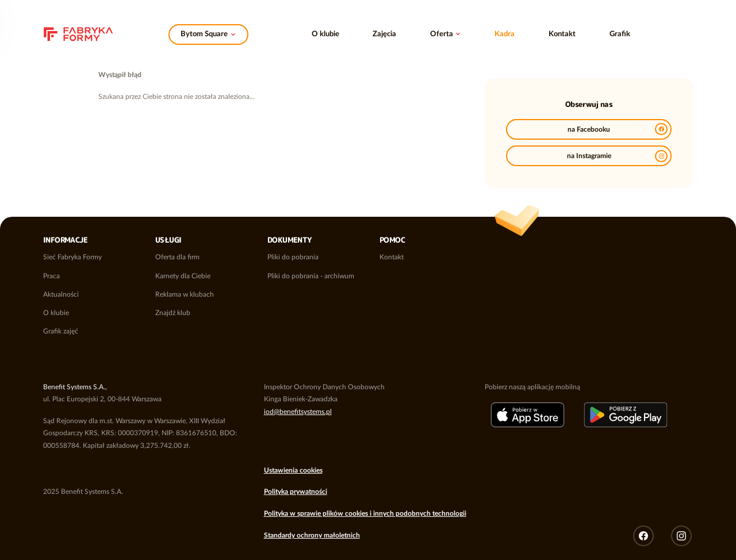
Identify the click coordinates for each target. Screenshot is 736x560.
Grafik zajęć (61, 331)
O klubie (325, 34)
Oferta (442, 34)
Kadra (505, 34)
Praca (51, 276)
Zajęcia (384, 34)
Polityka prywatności (296, 492)
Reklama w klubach (185, 294)
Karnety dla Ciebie (183, 276)
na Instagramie (617, 156)
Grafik (620, 34)
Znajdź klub (173, 313)
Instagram (681, 536)
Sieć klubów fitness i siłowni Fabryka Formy (78, 30)
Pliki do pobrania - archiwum (311, 276)
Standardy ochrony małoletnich (312, 535)
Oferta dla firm (177, 257)
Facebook (643, 536)
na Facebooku (618, 129)
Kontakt (562, 34)
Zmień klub (208, 32)
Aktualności (61, 294)
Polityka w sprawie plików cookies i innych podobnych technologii (365, 513)
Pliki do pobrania (293, 257)
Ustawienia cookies (293, 470)
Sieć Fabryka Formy (72, 257)
